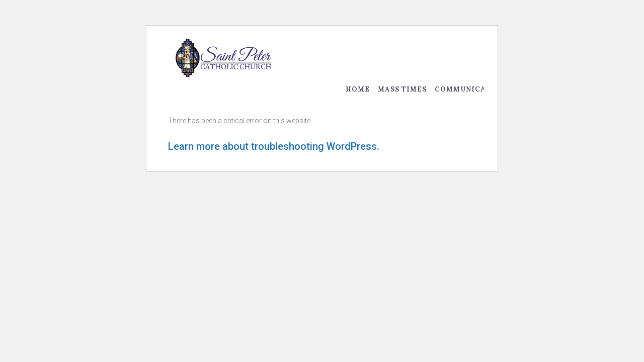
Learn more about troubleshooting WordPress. (274, 146)
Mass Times (402, 89)
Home (358, 89)
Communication (470, 89)
